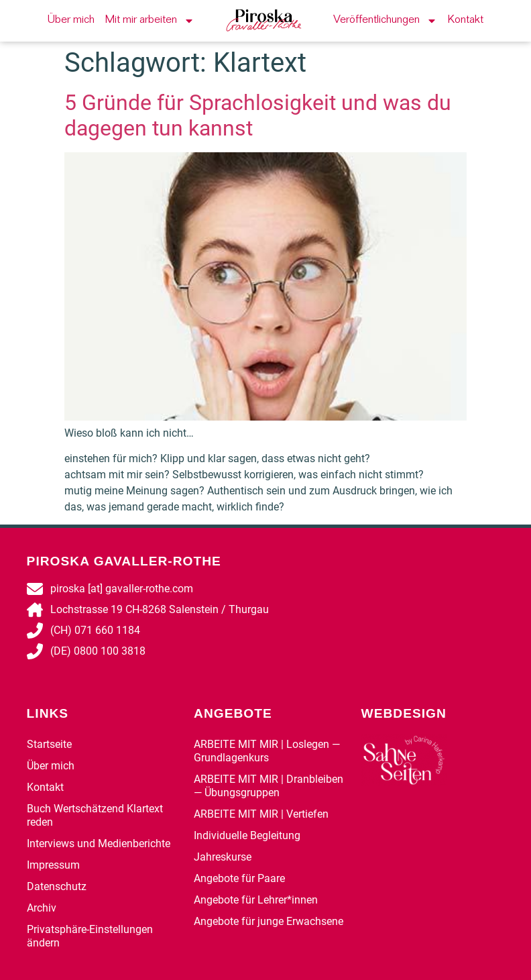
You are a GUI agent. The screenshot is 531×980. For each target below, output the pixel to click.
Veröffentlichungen (385, 21)
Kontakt (466, 20)
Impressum (53, 865)
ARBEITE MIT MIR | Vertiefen (261, 814)
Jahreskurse (223, 857)
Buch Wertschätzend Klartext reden (95, 815)
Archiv (42, 908)
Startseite (49, 744)
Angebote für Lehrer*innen (256, 900)
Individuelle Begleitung (247, 835)
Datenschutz (57, 886)
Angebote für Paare (239, 878)
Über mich (71, 20)
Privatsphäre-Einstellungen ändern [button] (90, 936)
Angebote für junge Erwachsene (269, 921)
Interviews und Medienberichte (99, 843)
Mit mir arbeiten (150, 21)
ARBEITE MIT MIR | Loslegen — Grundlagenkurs (267, 751)
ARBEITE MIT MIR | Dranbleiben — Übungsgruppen (269, 786)
